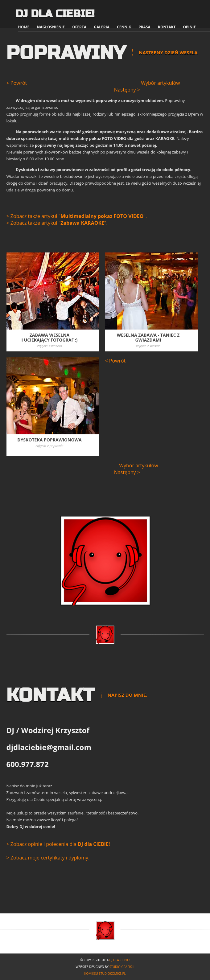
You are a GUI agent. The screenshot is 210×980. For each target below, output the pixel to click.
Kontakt (167, 27)
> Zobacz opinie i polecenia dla (58, 844)
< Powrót (17, 83)
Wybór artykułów (160, 83)
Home (24, 27)
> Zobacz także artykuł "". (77, 216)
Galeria (102, 27)
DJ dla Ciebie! (55, 14)
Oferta (79, 27)
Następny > (127, 90)
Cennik (124, 27)
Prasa (144, 27)
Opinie (189, 27)
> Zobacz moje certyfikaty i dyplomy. (48, 858)
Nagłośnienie (51, 27)
